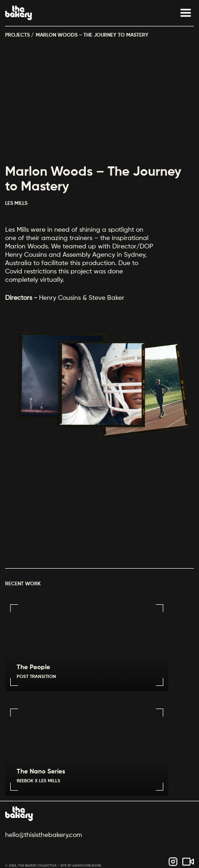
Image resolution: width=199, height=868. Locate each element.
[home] (19, 13)
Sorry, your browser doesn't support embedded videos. (99, 509)
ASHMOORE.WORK (87, 866)
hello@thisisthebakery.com (44, 835)
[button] (181, 13)
